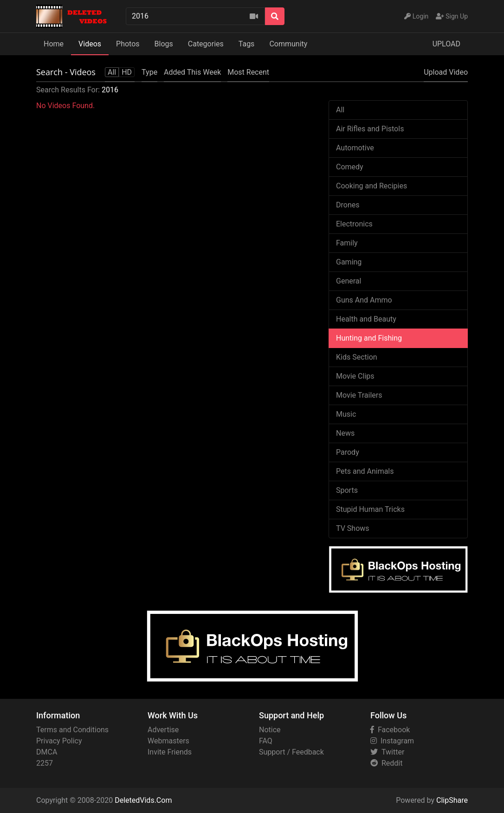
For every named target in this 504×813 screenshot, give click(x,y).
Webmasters (168, 741)
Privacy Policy (59, 741)
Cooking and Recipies (372, 186)
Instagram (392, 741)
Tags (247, 44)
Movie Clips (355, 376)
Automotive (355, 148)
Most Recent (248, 72)
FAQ (266, 741)
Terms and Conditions (72, 730)
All (340, 110)
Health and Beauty (366, 319)
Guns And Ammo (364, 300)
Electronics (354, 224)
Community (288, 44)
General (349, 281)
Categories (206, 44)
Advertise (163, 730)
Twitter (387, 752)
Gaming (349, 262)
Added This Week (192, 72)
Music (346, 414)
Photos (128, 44)
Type (149, 72)
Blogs (164, 44)
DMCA (47, 752)
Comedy (350, 167)
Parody (348, 452)
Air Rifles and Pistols (370, 129)
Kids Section (357, 357)
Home (54, 44)
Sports (347, 490)
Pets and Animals (365, 471)
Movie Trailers (359, 395)
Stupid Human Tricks (370, 509)
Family (347, 243)
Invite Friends (170, 752)
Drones (348, 205)
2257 (45, 763)
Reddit (386, 763)
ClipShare (452, 800)
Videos (90, 44)
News (345, 433)
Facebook (390, 730)
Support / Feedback (291, 752)
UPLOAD (446, 44)
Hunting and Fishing (369, 338)
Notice (270, 730)
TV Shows (353, 528)
